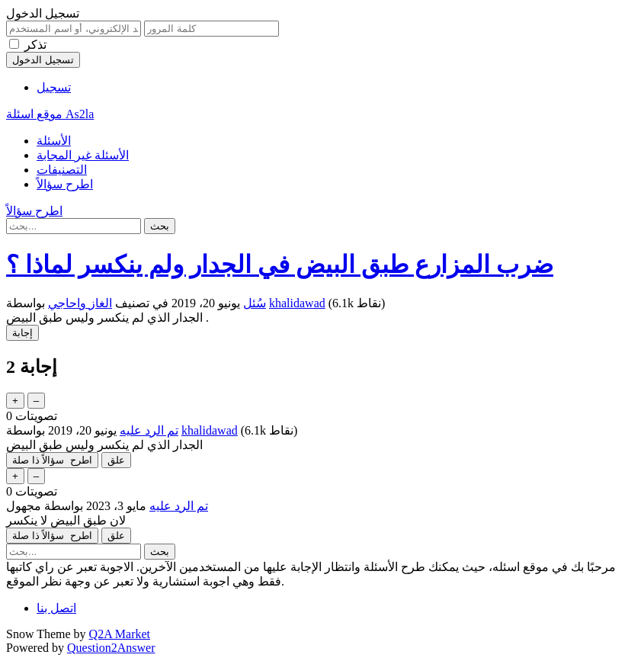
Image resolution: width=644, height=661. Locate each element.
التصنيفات (62, 170)
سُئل (255, 303)
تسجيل (54, 87)
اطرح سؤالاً (65, 184)
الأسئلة (54, 141)
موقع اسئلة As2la (50, 114)
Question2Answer (111, 648)
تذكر (35, 45)
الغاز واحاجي (80, 303)
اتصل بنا (56, 608)
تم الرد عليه (149, 430)
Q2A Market (120, 634)
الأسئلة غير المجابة (83, 155)
